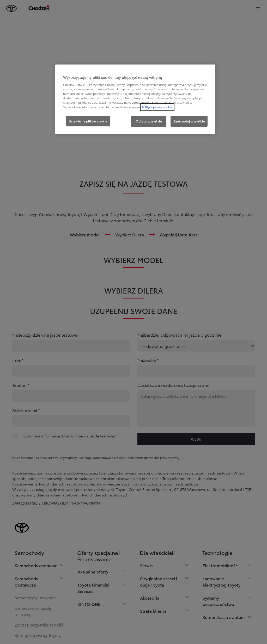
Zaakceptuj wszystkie (189, 121)
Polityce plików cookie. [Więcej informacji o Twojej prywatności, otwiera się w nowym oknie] (157, 107)
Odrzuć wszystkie (149, 121)
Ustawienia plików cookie (88, 121)
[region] (135, 99)
